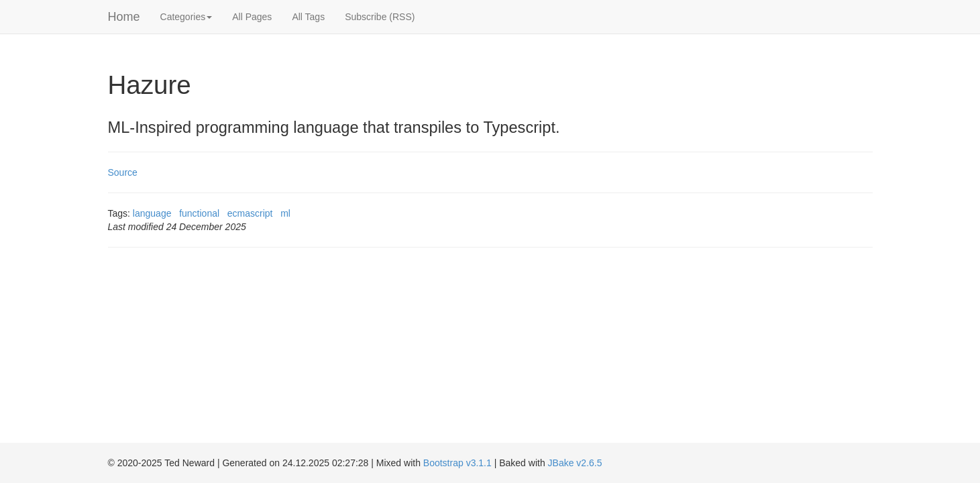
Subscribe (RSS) (380, 17)
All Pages (252, 17)
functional (199, 213)
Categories (186, 17)
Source (123, 172)
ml (285, 213)
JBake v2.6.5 (575, 463)
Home (124, 17)
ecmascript (250, 213)
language (152, 213)
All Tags (308, 17)
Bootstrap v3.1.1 (457, 463)
